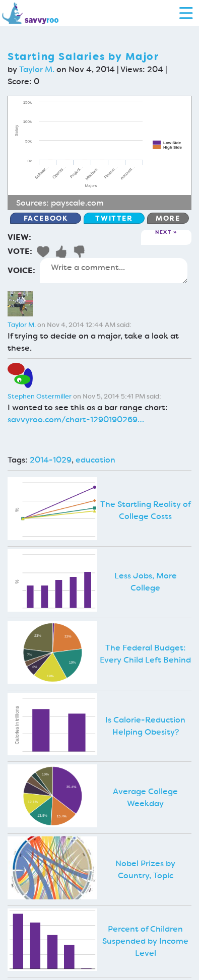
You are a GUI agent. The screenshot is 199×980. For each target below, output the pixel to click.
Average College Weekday (145, 797)
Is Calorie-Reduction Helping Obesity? (145, 726)
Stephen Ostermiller (40, 396)
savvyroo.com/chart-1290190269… (76, 419)
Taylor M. (37, 69)
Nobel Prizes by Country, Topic (145, 869)
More (168, 218)
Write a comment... (114, 271)
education (95, 460)
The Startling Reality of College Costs (146, 510)
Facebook (46, 218)
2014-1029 (51, 460)
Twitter (114, 218)
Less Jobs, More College (146, 582)
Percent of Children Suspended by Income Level (145, 941)
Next (163, 233)
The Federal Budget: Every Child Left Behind (145, 654)
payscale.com (77, 203)
